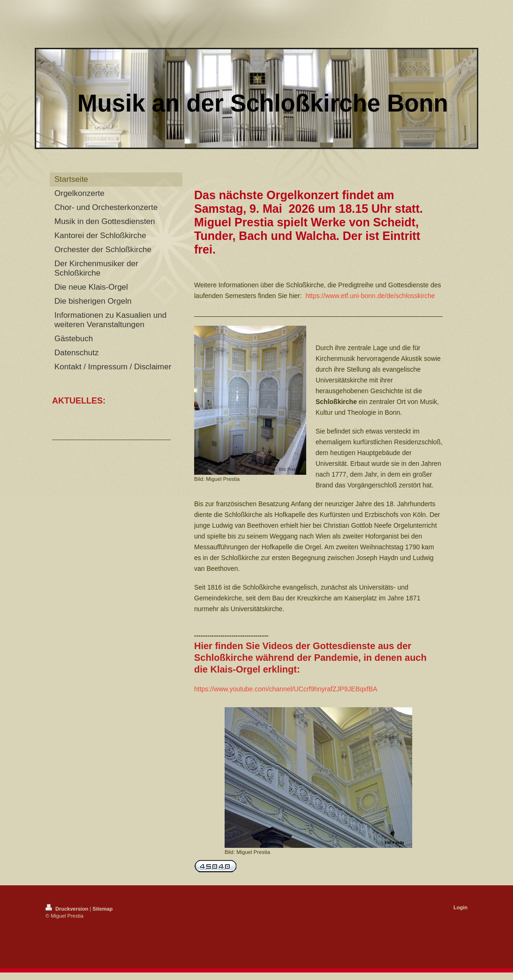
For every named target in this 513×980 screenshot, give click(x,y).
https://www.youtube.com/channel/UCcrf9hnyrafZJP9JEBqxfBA (286, 689)
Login (460, 907)
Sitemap (102, 909)
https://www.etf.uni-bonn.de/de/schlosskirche (370, 296)
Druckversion (68, 909)
